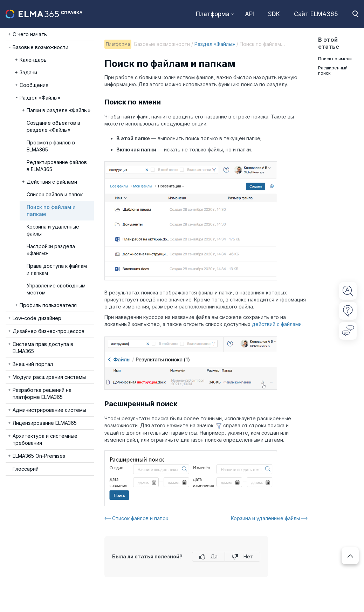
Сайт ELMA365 (316, 14)
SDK (274, 14)
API (249, 14)
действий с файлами (277, 324)
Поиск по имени (335, 59)
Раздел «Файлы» (215, 44)
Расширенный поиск (333, 70)
